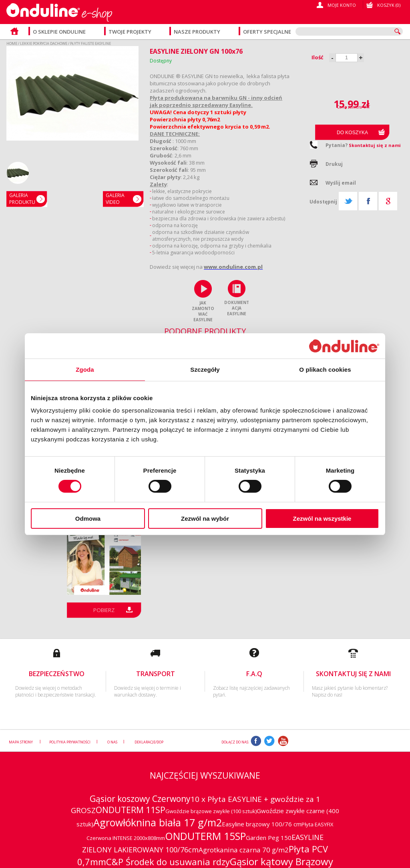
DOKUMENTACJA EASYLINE (237, 308)
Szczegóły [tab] (205, 370)
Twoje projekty (131, 32)
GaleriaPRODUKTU (22, 199)
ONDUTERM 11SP (131, 810)
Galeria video (115, 199)
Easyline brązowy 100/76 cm (262, 824)
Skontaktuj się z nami (375, 145)
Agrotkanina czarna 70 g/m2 (244, 850)
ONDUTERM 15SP (205, 836)
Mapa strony (21, 742)
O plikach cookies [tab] (325, 370)
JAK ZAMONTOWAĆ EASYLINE (203, 311)
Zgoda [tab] (85, 370)
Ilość (318, 57)
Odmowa (88, 519)
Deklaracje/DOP (149, 742)
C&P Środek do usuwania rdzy (168, 862)
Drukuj (334, 164)
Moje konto (342, 5)
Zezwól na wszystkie (322, 519)
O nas (112, 742)
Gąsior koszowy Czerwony (140, 799)
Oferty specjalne (267, 32)
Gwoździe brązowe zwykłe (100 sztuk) (211, 811)
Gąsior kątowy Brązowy (281, 861)
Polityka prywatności (70, 742)
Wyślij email (341, 183)
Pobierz (104, 610)
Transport (156, 674)
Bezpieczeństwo (57, 674)
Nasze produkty (198, 32)
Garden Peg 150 (269, 838)
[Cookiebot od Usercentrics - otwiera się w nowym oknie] (344, 345)
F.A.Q (254, 674)
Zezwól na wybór (205, 519)
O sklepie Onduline (59, 32)
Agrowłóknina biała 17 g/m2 (158, 822)
